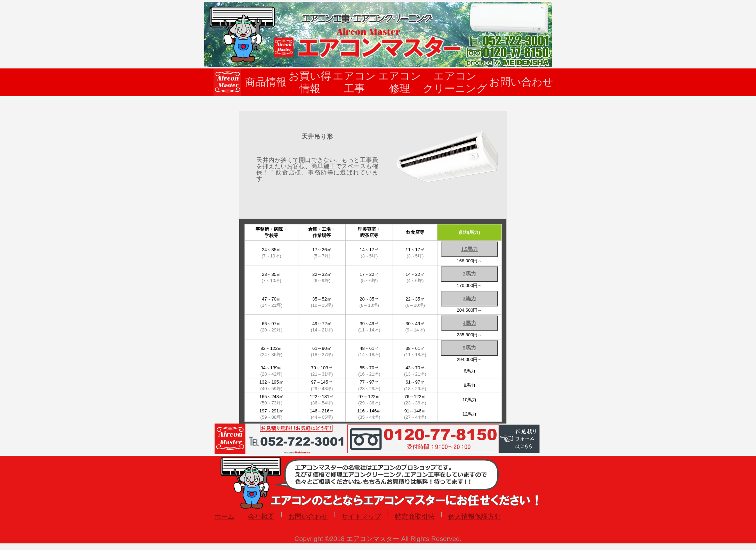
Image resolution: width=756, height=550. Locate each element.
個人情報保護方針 (475, 516)
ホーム (224, 516)
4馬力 (469, 323)
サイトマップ (361, 516)
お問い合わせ (308, 516)
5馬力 (469, 348)
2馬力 (469, 274)
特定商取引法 (415, 516)
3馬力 (469, 298)
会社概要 (261, 516)
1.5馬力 (470, 249)
